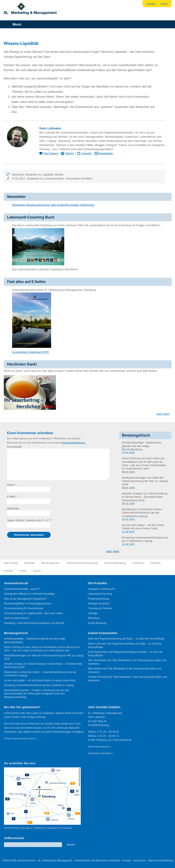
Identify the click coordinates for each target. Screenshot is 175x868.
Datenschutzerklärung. (74, 443)
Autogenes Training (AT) (102, 589)
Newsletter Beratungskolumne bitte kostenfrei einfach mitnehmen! (53, 205)
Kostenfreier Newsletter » (101, 753)
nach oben (163, 414)
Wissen (59, 175)
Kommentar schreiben (79, 178)
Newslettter (106, 153)
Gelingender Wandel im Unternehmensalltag (29, 594)
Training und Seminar (100, 608)
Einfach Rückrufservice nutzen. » (21, 738)
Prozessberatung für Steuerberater (24, 608)
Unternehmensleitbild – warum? (22, 589)
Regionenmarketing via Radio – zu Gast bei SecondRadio (132, 639)
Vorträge (93, 613)
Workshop (94, 618)
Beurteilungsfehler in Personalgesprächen (28, 604)
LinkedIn (86, 153)
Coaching (138, 563)
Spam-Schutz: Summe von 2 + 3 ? (29, 520)
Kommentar (14, 447)
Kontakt (151, 4)
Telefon (69, 153)
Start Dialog (50, 153)
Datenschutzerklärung (161, 861)
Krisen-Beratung (97, 623)
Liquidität (48, 175)
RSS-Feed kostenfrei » (99, 747)
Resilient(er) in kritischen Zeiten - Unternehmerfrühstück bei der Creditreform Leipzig (143, 513)
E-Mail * (12, 497)
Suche (164, 4)
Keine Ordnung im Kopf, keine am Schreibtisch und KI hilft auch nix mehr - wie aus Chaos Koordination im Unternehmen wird (144, 463)
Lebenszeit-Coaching (100, 594)
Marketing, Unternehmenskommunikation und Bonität (34, 623)
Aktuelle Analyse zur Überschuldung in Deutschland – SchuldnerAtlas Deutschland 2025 (145, 497)
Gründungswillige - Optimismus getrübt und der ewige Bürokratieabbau (141, 446)
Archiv (23, 571)
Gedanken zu (33, 175)
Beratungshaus (51, 563)
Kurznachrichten (54, 178)
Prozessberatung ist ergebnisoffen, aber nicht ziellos (33, 613)
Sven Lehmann (50, 128)
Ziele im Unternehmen (16, 618)
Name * (12, 485)
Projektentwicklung (98, 599)
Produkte (155, 563)
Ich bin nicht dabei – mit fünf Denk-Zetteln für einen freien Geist (40, 680)
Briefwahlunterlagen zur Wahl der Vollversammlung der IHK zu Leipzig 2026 (145, 481)
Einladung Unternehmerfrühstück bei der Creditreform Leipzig (145, 539)
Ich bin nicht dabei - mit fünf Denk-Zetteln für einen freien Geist (143, 527)
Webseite (13, 508)
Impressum (140, 861)
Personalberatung (115, 563)
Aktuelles (30, 563)
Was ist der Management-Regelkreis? (25, 599)
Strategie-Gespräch (99, 604)
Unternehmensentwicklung (82, 563)
